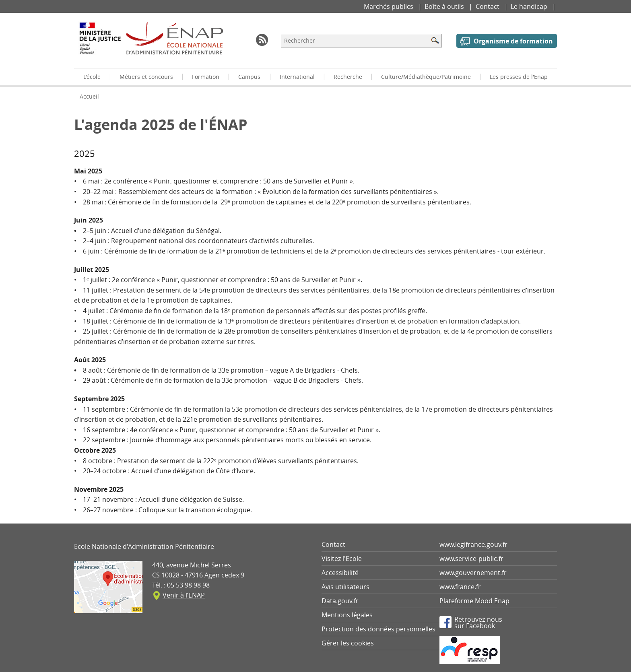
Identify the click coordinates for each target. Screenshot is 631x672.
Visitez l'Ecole (342, 559)
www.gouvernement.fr (473, 573)
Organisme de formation (513, 41)
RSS (262, 40)
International (297, 77)
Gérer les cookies (348, 643)
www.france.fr (460, 587)
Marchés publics (389, 6)
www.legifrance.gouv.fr (473, 544)
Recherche (348, 77)
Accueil (89, 96)
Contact (488, 6)
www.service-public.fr (471, 559)
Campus (249, 77)
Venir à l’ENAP (184, 595)
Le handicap (530, 6)
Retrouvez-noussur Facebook (478, 622)
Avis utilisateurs (345, 587)
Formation (206, 77)
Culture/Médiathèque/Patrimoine (426, 77)
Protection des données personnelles (378, 629)
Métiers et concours (146, 77)
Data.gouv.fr (340, 601)
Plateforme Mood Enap (474, 601)
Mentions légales (347, 615)
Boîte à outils (445, 6)
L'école (92, 77)
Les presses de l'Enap (519, 77)
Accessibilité (340, 573)
